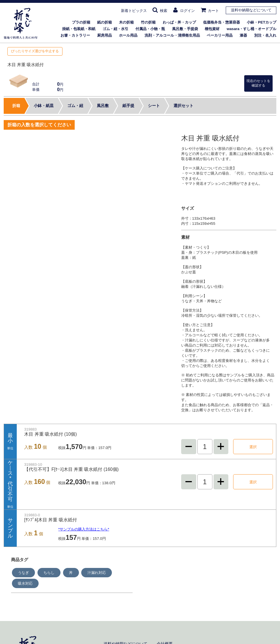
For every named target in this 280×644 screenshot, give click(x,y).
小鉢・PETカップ (262, 22)
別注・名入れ (265, 35)
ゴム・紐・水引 (115, 29)
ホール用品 (128, 35)
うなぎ (23, 573)
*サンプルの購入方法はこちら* (84, 529)
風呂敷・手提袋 (185, 29)
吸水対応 (25, 583)
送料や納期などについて (251, 10)
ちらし (49, 573)
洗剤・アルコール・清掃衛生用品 (172, 35)
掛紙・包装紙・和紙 (79, 29)
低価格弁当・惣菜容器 (222, 22)
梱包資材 (212, 29)
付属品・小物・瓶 (150, 29)
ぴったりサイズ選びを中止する (35, 51)
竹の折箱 (148, 22)
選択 (253, 447)
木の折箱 (126, 22)
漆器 (243, 35)
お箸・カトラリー (75, 35)
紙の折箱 (105, 22)
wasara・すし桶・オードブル (251, 29)
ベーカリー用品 (220, 35)
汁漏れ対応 (97, 573)
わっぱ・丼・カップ (179, 22)
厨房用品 (105, 35)
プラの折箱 (81, 22)
